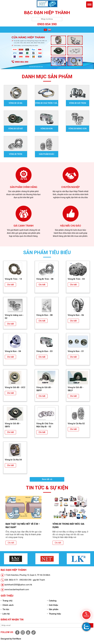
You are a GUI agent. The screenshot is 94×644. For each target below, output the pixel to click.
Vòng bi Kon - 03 (44, 351)
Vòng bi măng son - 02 (14, 317)
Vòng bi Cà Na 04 (13, 460)
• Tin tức (5, 609)
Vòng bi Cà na (15, 103)
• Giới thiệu (53, 605)
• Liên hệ (5, 614)
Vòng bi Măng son (77, 129)
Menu (89, 4)
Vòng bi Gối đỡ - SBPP (44, 389)
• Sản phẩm (53, 609)
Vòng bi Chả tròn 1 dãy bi (47, 104)
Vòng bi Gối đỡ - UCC (15, 387)
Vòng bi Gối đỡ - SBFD (13, 425)
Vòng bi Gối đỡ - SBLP (76, 389)
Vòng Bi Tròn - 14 (13, 279)
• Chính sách (7, 605)
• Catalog (52, 601)
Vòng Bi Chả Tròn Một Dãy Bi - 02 (45, 425)
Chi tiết (10, 285)
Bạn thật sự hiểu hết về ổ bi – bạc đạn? (23, 526)
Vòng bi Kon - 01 (76, 351)
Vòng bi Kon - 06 (76, 315)
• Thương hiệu (54, 614)
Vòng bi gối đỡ (15, 129)
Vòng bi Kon (47, 129)
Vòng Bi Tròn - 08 (45, 279)
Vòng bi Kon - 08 (44, 315)
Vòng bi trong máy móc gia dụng (68, 526)
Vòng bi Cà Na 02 (76, 424)
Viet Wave (17, 639)
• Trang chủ (6, 601)
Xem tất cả (47, 479)
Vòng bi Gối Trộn (78, 103)
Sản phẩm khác (47, 154)
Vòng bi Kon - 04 (13, 351)
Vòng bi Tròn (16, 154)
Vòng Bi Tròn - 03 (76, 279)
